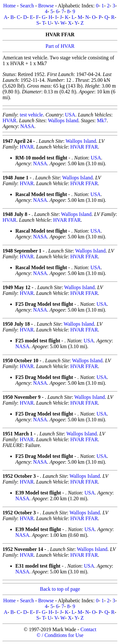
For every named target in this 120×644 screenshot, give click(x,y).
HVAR (9, 120)
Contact (88, 629)
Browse (46, 6)
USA (70, 115)
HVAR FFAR (84, 147)
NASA (28, 126)
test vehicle (31, 115)
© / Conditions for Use (60, 635)
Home (9, 6)
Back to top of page (60, 589)
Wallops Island (63, 120)
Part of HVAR (60, 46)
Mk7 (102, 120)
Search (27, 6)
